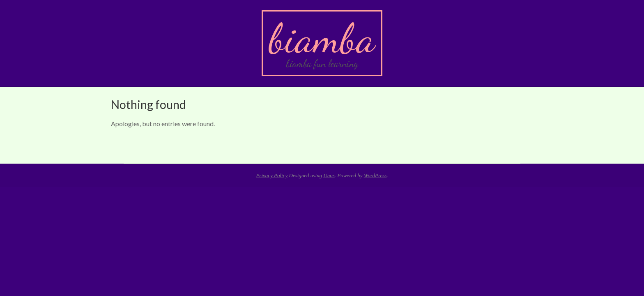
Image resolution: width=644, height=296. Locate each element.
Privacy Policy (272, 175)
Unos (329, 175)
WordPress (375, 175)
